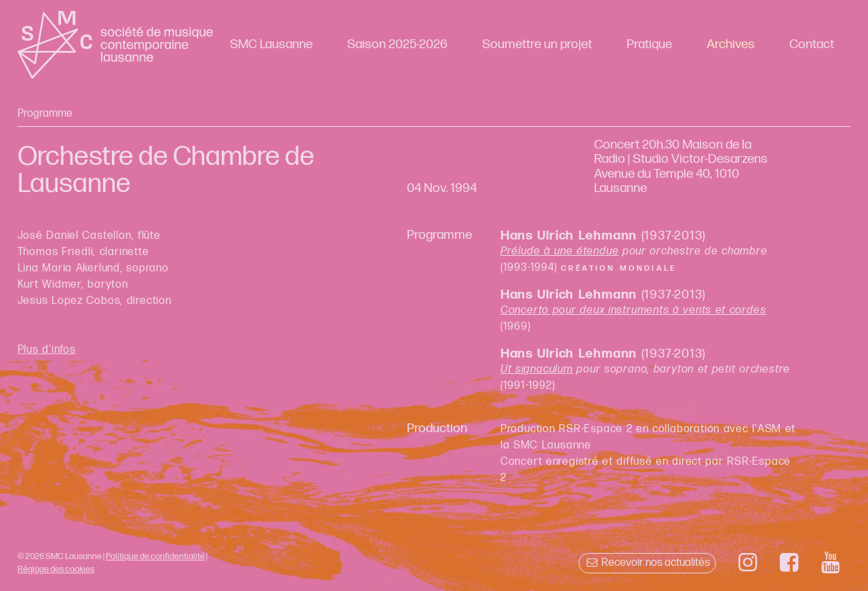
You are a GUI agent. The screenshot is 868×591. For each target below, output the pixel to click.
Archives (731, 44)
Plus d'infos (47, 350)
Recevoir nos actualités (647, 563)
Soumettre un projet (537, 44)
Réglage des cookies (56, 569)
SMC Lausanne (271, 44)
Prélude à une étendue (560, 251)
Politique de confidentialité (155, 556)
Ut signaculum (537, 369)
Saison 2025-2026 (397, 44)
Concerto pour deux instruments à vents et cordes (633, 310)
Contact (812, 44)
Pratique (649, 44)
